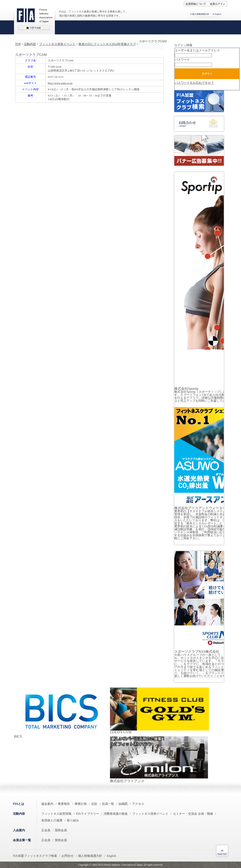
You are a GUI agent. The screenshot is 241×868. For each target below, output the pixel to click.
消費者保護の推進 (116, 814)
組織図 (123, 804)
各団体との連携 (52, 820)
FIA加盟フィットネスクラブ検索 (35, 856)
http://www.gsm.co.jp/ (60, 83)
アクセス (138, 804)
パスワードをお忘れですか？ (194, 83)
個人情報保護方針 (201, 14)
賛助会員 (61, 830)
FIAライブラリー (87, 814)
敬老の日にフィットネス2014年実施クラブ (107, 44)
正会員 (46, 830)
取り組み (73, 820)
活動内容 (30, 44)
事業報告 (64, 804)
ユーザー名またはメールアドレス (197, 50)
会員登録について (196, 4)
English (218, 14)
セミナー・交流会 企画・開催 (193, 814)
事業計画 (81, 804)
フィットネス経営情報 (56, 814)
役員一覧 (108, 804)
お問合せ (68, 856)
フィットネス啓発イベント (57, 44)
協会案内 (47, 804)
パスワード (182, 60)
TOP (18, 44)
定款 (94, 804)
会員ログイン (218, 4)
